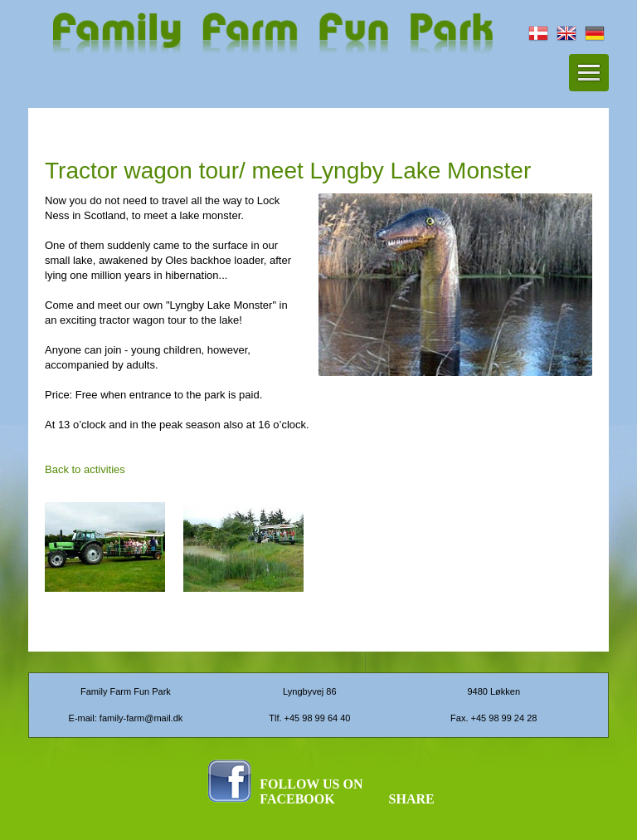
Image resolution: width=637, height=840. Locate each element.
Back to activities (85, 469)
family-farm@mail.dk (141, 718)
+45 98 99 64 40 (318, 718)
